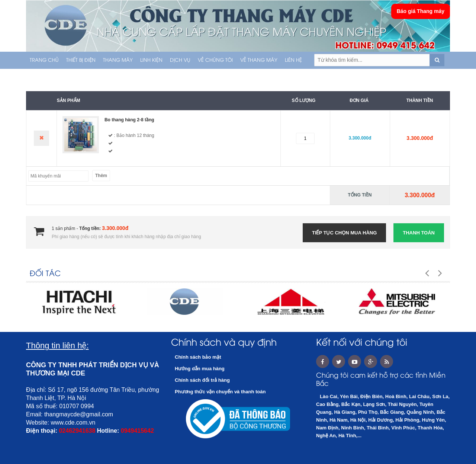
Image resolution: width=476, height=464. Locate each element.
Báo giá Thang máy (421, 11)
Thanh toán (419, 233)
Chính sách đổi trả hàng (202, 380)
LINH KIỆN (151, 60)
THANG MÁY (118, 60)
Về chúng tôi (215, 60)
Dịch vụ (180, 60)
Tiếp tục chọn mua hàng (344, 233)
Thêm (101, 176)
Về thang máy (259, 60)
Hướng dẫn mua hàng (200, 369)
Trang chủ (44, 60)
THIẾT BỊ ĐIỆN (81, 60)
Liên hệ (293, 60)
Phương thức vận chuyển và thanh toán (220, 392)
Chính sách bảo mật (198, 357)
